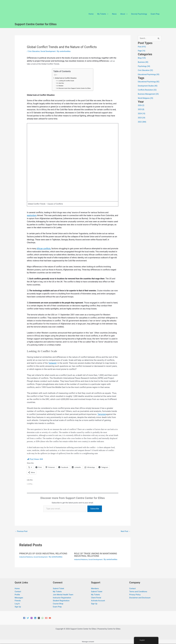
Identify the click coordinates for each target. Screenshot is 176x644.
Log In (17, 604)
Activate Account (98, 601)
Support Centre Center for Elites (36, 24)
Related (60, 86)
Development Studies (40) (148, 86)
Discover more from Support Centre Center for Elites (75, 88)
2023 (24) (142, 118)
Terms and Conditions (138, 592)
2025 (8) (141, 110)
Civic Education (34, 51)
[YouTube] (50, 618)
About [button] (124, 14)
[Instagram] (32, 618)
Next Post (125, 531)
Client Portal (96, 598)
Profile (17, 595)
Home (91, 14)
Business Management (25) (149, 94)
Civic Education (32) (146, 71)
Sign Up (18, 607)
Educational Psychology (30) (149, 75)
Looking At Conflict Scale (66, 81)
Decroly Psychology (139, 14)
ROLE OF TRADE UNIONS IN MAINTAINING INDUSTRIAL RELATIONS (97, 555)
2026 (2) (141, 105)
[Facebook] (24, 618)
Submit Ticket (59, 589)
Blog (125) (142, 58)
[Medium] (39, 618)
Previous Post (22, 531)
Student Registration (61, 601)
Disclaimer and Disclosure (140, 598)
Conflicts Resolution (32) (148, 90)
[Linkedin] (35, 618)
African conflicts (44, 249)
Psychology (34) (144, 66)
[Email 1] (46, 618)
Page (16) (142, 51)
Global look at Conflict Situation (65, 78)
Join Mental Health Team (63, 595)
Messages (19, 598)
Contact (18, 592)
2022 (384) (142, 122)
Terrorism (102, 414)
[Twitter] (28, 618)
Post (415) (142, 47)
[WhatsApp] (43, 618)
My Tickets (57, 592)
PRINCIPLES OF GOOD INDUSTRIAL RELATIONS (45, 554)
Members (95, 589)
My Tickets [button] (103, 14)
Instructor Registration (62, 598)
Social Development (49, 51)
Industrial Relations (27, 557)
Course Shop (58, 604)
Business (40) (143, 62)
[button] (107, 14)
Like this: (60, 83)
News (114, 14)
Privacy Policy (135, 595)
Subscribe (95, 509)
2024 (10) (142, 114)
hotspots (53, 363)
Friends (18, 601)
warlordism (32, 215)
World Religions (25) (146, 98)
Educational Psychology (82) (149, 82)
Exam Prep (155, 14)
